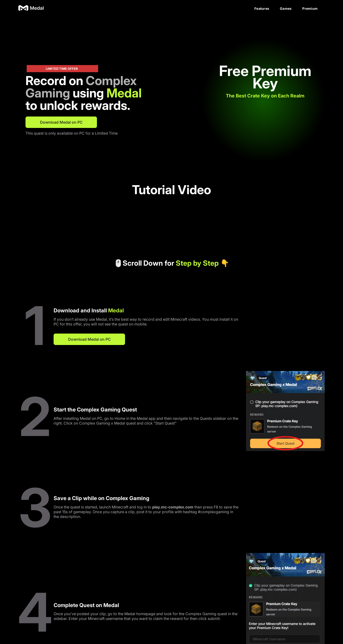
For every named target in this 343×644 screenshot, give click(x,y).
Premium (310, 8)
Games (286, 8)
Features (262, 8)
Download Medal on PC (61, 122)
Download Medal (172, 614)
